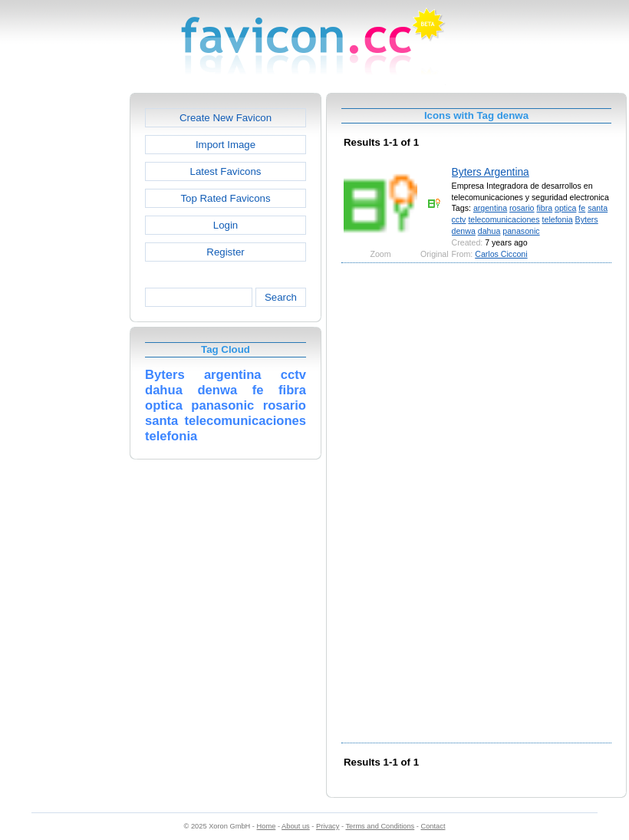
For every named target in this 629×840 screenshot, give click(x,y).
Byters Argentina (491, 172)
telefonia (558, 219)
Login (226, 225)
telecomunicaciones (504, 219)
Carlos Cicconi (501, 254)
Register (225, 252)
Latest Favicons (226, 171)
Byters (587, 219)
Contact (433, 826)
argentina (490, 208)
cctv (459, 219)
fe (582, 208)
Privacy (328, 826)
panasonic (521, 231)
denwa (464, 231)
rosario (522, 208)
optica (565, 208)
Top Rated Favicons (225, 198)
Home (267, 826)
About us (296, 826)
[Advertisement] (64, 323)
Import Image (226, 145)
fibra (544, 208)
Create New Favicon (226, 118)
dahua (489, 231)
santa (598, 208)
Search (281, 297)
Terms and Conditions (380, 826)
